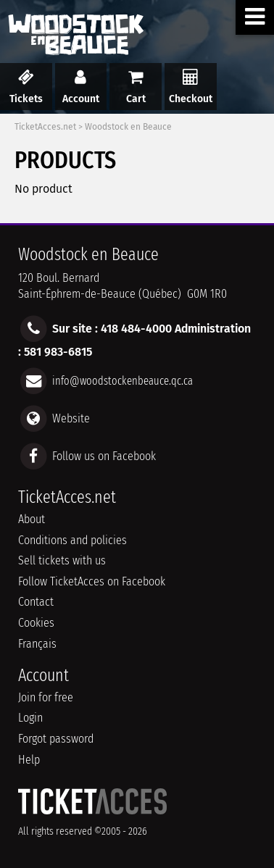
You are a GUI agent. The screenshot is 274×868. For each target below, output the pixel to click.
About (32, 519)
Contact (36, 602)
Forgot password (56, 739)
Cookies (36, 623)
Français (37, 644)
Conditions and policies (72, 540)
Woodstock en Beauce (128, 127)
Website (71, 418)
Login (30, 718)
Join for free (46, 697)
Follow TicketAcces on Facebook (92, 581)
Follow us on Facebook (104, 456)
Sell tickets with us (62, 560)
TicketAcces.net (45, 127)
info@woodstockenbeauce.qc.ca (123, 380)
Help (29, 760)
